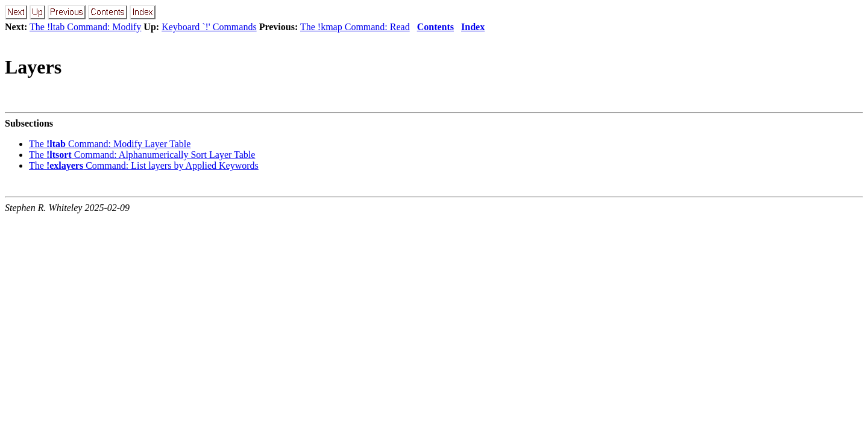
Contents (436, 27)
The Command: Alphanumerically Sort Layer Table (142, 155)
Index (473, 27)
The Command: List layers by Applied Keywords (144, 165)
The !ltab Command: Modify (85, 27)
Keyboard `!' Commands (209, 27)
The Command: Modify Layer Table (110, 144)
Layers (33, 67)
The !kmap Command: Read (355, 27)
